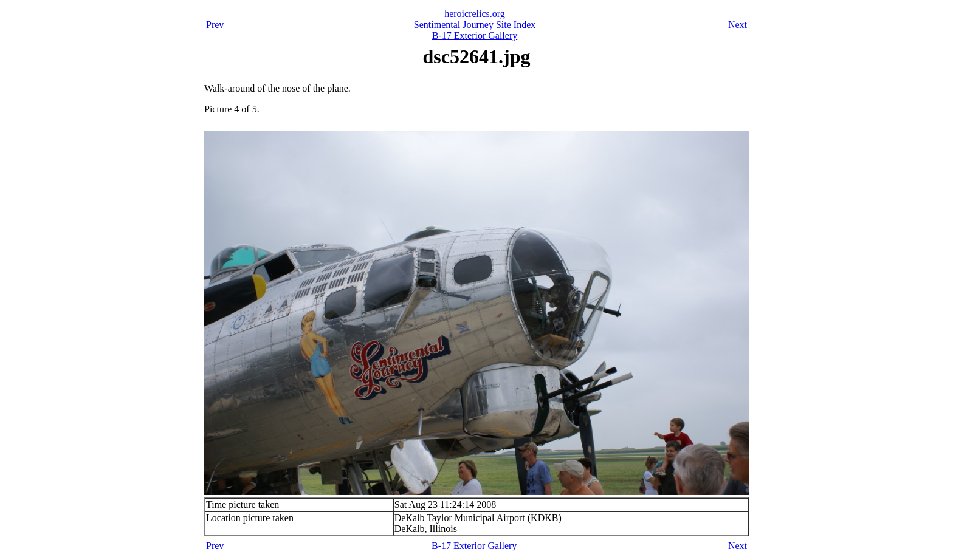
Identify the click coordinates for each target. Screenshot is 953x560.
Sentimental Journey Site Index (475, 25)
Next (738, 25)
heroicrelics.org (475, 14)
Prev (215, 25)
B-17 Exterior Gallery (475, 36)
